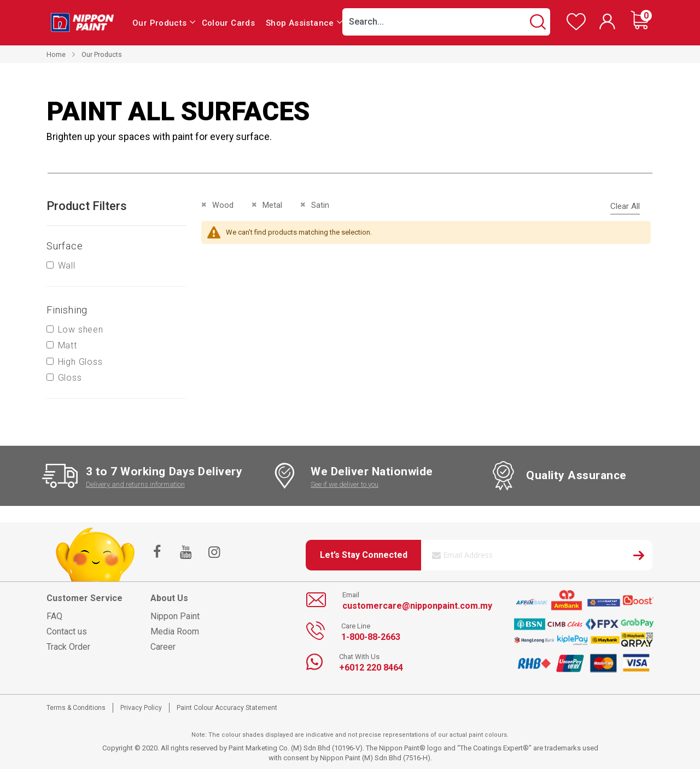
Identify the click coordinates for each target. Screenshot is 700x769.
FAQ (54, 616)
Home (56, 54)
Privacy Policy (141, 708)
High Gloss (80, 362)
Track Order (68, 647)
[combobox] (446, 22)
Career (163, 647)
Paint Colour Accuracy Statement (227, 708)
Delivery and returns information (135, 484)
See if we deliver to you (345, 484)
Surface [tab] (65, 246)
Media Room (175, 631)
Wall (67, 266)
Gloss (70, 378)
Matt (68, 345)
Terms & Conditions (76, 708)
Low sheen (81, 330)
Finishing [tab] (67, 310)
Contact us (67, 631)
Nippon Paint (175, 616)
